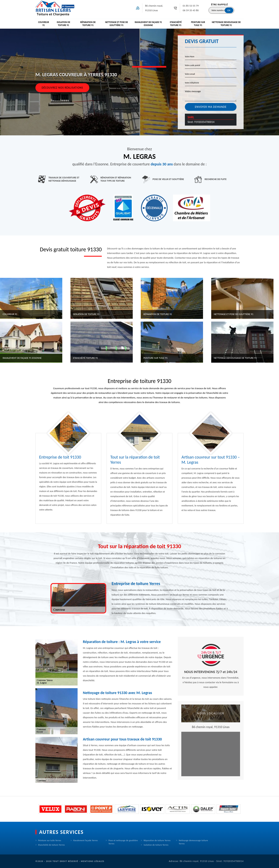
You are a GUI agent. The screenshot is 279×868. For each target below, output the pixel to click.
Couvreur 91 (44, 24)
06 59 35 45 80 (191, 10)
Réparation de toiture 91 (88, 24)
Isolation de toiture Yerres (156, 845)
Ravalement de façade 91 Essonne (148, 24)
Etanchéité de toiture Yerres (52, 845)
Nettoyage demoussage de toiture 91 (226, 24)
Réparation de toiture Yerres (157, 840)
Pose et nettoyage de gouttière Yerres (123, 842)
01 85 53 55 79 (191, 6)
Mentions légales (93, 861)
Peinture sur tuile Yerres (50, 840)
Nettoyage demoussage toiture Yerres (193, 842)
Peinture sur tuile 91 (198, 24)
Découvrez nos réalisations (62, 88)
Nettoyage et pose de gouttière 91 (117, 24)
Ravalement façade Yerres (86, 840)
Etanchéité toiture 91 (176, 24)
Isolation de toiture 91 (64, 24)
